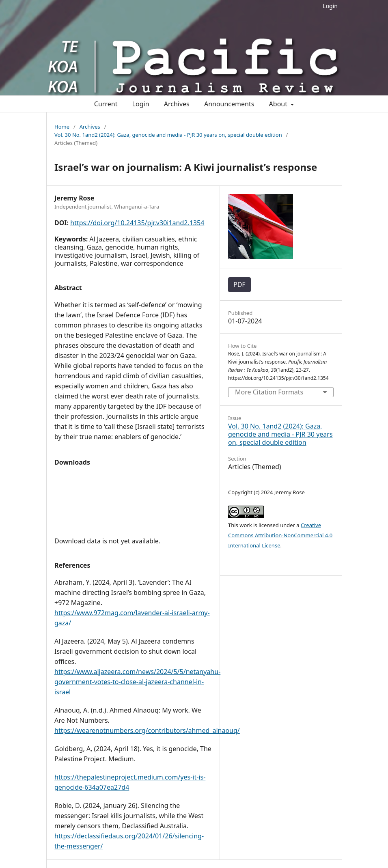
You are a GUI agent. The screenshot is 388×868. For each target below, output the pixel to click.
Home (62, 127)
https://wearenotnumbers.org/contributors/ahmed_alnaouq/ (147, 730)
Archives (177, 104)
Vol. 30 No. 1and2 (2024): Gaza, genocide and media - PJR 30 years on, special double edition (168, 135)
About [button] (279, 104)
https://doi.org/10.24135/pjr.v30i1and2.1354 (137, 223)
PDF (239, 284)
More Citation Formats (269, 392)
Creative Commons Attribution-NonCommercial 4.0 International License (280, 535)
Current (106, 104)
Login (330, 6)
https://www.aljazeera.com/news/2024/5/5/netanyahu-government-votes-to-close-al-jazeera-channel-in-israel (137, 682)
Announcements (229, 104)
